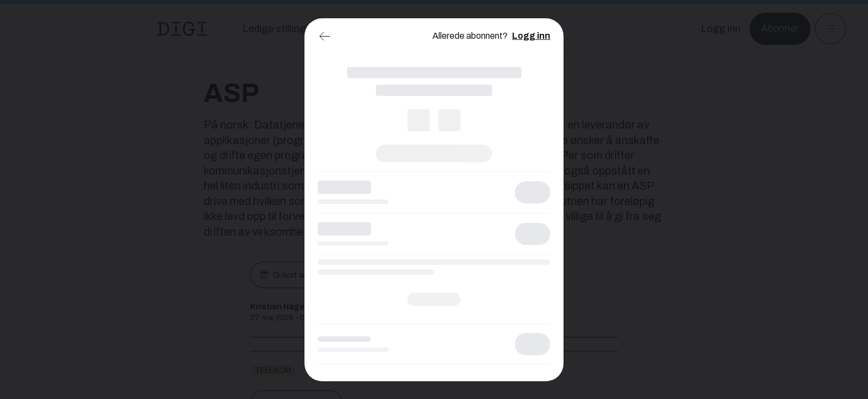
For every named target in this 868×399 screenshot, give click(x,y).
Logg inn (531, 36)
